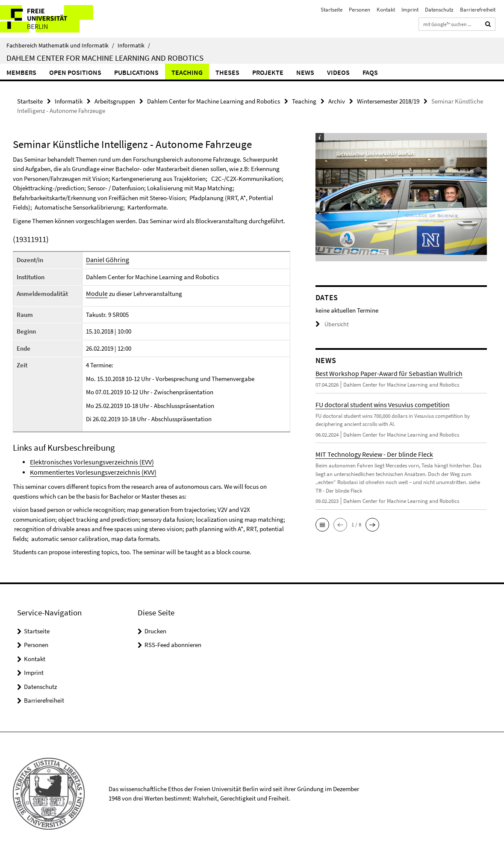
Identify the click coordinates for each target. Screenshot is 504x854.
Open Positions (75, 72)
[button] (322, 524)
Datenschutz (439, 10)
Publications (136, 72)
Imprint (410, 10)
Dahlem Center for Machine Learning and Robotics (105, 58)
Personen (360, 10)
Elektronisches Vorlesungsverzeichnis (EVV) (87, 461)
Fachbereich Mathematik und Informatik (60, 45)
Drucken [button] (155, 630)
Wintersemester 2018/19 (388, 101)
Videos (338, 72)
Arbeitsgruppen (115, 101)
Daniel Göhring (106, 259)
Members (21, 72)
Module (96, 293)
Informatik (134, 45)
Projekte (268, 72)
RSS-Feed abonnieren (173, 643)
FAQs (370, 72)
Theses (227, 72)
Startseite (332, 10)
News (305, 72)
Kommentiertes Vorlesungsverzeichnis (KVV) (88, 471)
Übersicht (331, 324)
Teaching (187, 72)
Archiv (337, 101)
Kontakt (386, 10)
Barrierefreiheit (478, 10)
